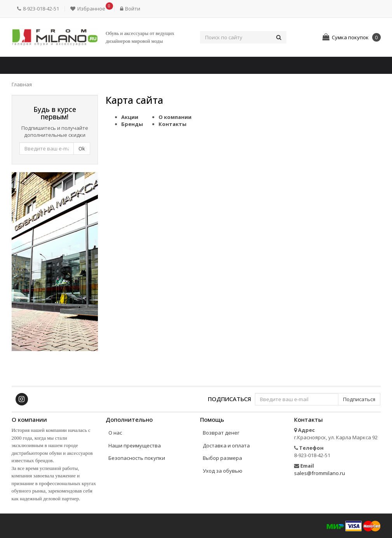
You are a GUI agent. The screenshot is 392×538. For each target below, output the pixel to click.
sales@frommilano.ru (320, 473)
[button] (90, 9)
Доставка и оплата (226, 445)
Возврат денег (221, 433)
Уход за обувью (223, 471)
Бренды (132, 124)
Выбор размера (222, 458)
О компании (175, 117)
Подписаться (229, 399)
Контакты (172, 124)
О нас (115, 433)
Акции (130, 117)
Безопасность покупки (137, 458)
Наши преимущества (135, 445)
